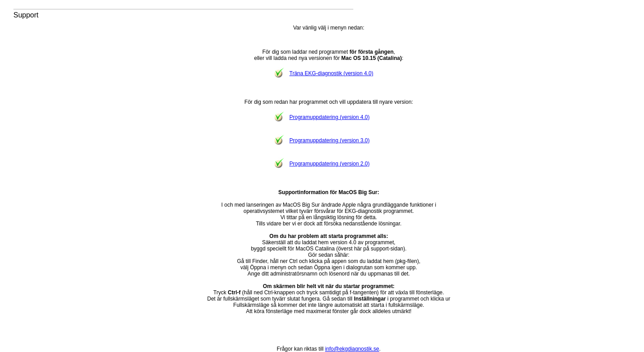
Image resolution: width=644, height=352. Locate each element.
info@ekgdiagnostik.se (352, 349)
